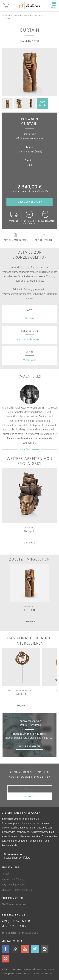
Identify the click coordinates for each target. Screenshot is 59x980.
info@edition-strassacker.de (20, 933)
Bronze (29, 318)
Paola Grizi (37, 15)
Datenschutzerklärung (37, 969)
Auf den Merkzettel (15, 237)
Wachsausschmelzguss (29, 339)
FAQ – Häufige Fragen (13, 885)
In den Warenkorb (29, 202)
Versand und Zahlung (13, 879)
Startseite (6, 15)
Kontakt (6, 874)
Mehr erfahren (29, 746)
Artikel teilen (43, 237)
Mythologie (30, 360)
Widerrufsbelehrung (18, 974)
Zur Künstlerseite (29, 449)
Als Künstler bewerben (14, 904)
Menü (54, 5)
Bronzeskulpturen (21, 15)
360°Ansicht (42, 104)
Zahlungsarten (46, 216)
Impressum (39, 974)
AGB (30, 974)
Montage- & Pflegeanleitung (17, 890)
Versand (14, 216)
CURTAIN (6, 19)
